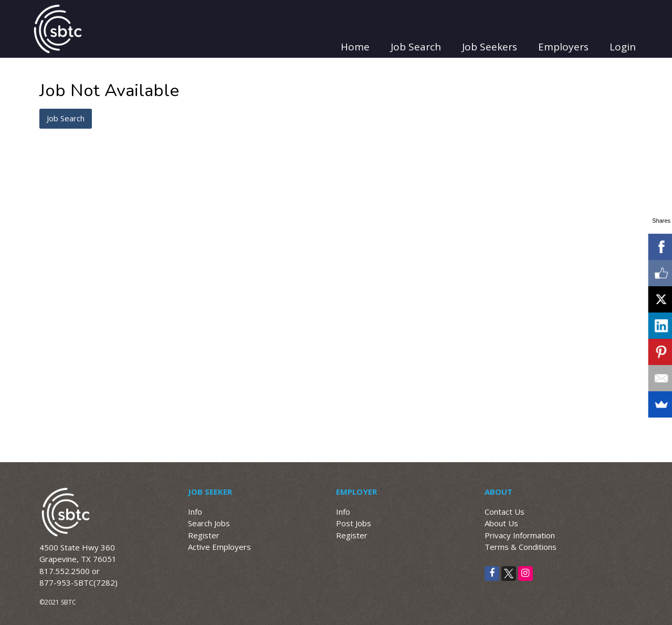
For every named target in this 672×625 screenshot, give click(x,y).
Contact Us (505, 512)
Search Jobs (209, 523)
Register (204, 535)
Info (195, 512)
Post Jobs (354, 523)
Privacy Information (520, 535)
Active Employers (219, 547)
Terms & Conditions (521, 547)
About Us (501, 523)
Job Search (416, 47)
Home (355, 47)
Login (623, 47)
